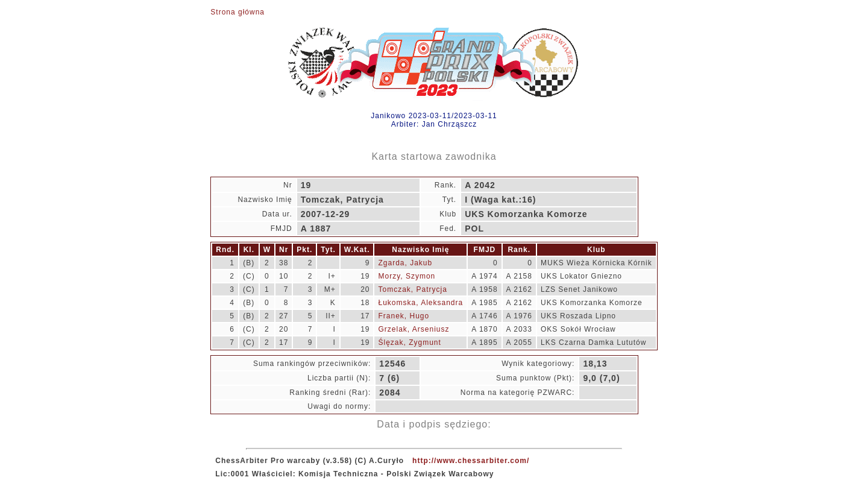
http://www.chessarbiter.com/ (471, 461)
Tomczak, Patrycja (412, 289)
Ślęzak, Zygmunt (409, 342)
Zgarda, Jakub (405, 263)
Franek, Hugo (404, 316)
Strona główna (237, 12)
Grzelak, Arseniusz (414, 329)
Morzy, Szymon (407, 276)
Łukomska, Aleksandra (420, 303)
